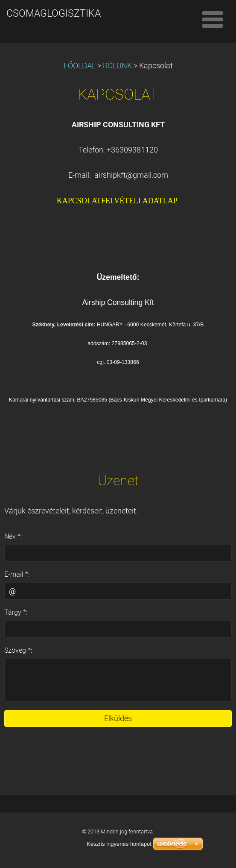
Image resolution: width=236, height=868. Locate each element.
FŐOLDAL (80, 66)
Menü (213, 19)
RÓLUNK (117, 66)
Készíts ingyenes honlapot (119, 844)
